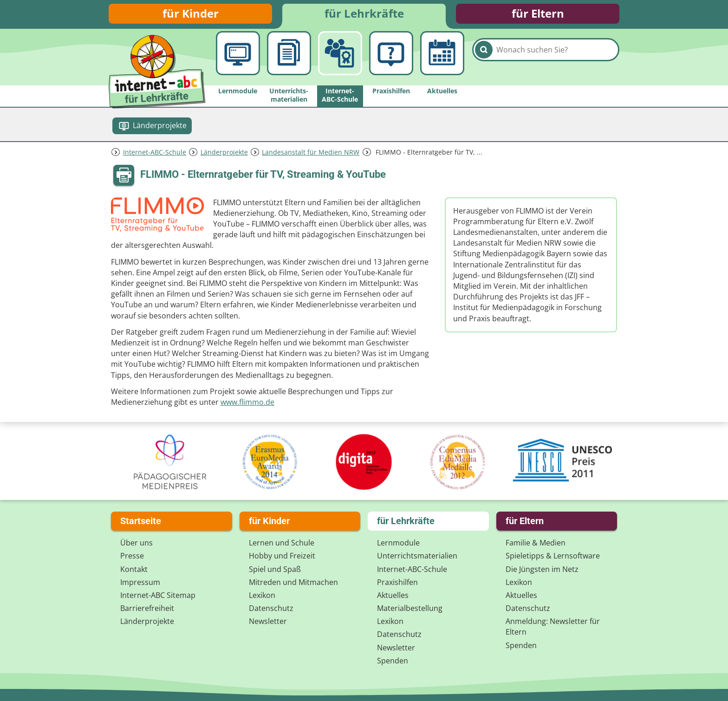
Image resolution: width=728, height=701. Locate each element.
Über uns (136, 543)
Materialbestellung (410, 608)
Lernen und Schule (282, 543)
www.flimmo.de (247, 405)
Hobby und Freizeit (282, 556)
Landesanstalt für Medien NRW (311, 155)
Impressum (140, 582)
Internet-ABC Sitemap (158, 595)
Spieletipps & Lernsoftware (553, 556)
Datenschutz (271, 608)
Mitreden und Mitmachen (293, 582)
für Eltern (538, 15)
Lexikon (262, 595)
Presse (132, 556)
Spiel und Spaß (275, 569)
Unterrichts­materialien (417, 556)
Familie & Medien (536, 543)
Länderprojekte (224, 155)
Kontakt (134, 569)
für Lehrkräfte (364, 15)
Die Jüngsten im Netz (542, 569)
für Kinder (191, 15)
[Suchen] (484, 61)
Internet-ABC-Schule (155, 155)
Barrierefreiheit (147, 608)
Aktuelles (393, 595)
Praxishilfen (397, 582)
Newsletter (268, 621)
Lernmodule (398, 543)
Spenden (393, 661)
